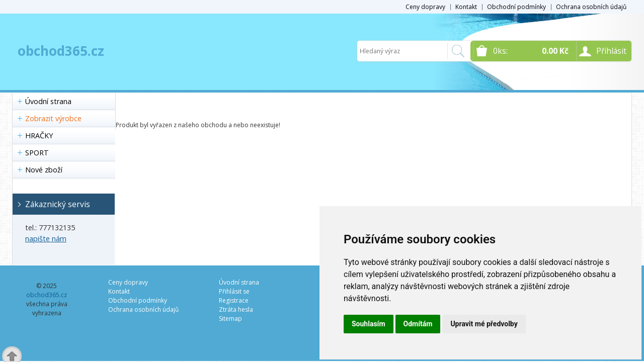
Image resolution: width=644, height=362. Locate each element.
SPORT (37, 153)
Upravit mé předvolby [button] (484, 324)
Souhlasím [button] (369, 324)
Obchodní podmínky (516, 7)
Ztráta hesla (236, 309)
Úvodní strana (48, 101)
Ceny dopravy (425, 7)
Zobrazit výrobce (53, 118)
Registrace (234, 300)
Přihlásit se (234, 291)
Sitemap (230, 319)
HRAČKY (39, 135)
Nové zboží (44, 170)
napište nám (46, 239)
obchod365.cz (61, 51)
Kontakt (466, 7)
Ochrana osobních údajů (591, 7)
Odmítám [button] (418, 324)
